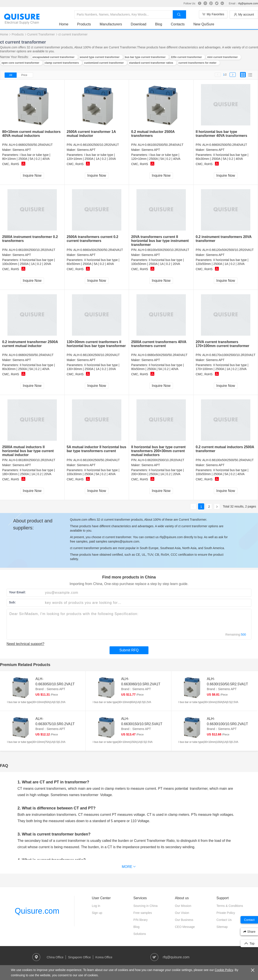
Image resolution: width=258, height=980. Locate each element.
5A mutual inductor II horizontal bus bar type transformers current (96, 449)
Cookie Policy (224, 970)
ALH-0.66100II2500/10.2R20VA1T (32, 250)
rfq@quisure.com (248, 4)
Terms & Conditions (230, 906)
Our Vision (182, 913)
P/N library (140, 920)
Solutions (140, 934)
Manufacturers (111, 24)
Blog (159, 24)
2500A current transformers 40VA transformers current (159, 344)
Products (84, 24)
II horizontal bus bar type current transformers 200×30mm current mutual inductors (158, 451)
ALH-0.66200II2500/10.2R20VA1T (161, 460)
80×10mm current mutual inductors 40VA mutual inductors (31, 134)
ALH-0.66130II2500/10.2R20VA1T (96, 355)
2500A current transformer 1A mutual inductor (91, 134)
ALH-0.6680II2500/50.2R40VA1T (31, 355)
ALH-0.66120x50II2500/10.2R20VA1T (228, 250)
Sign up (97, 913)
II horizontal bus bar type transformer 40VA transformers (221, 134)
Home (64, 24)
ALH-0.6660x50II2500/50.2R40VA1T (98, 250)
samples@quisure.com (124, 541)
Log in (96, 906)
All (11, 75)
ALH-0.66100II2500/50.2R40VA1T (96, 460)
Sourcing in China (146, 906)
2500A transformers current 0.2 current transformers (92, 239)
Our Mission (183, 906)
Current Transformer (41, 34)
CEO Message (185, 927)
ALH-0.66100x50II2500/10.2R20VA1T (163, 250)
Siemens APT (22, 150)
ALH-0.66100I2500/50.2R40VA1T (160, 145)
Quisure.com (37, 911)
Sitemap (222, 927)
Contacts (178, 24)
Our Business (184, 920)
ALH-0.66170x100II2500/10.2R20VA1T (229, 355)
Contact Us (224, 920)
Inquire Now (32, 175)
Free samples (143, 913)
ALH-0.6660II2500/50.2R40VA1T (225, 145)
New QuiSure (204, 24)
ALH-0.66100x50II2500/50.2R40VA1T (228, 460)
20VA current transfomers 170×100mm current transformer (222, 344)
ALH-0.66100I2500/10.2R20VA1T (96, 145)
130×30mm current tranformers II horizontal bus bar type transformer (96, 344)
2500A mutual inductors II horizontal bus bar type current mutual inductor (28, 451)
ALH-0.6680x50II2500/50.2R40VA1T (163, 355)
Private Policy (226, 913)
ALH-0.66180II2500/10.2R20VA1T (32, 460)
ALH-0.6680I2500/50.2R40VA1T (31, 145)
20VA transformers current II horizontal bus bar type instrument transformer (160, 241)
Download (139, 24)
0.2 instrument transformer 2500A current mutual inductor (30, 344)
